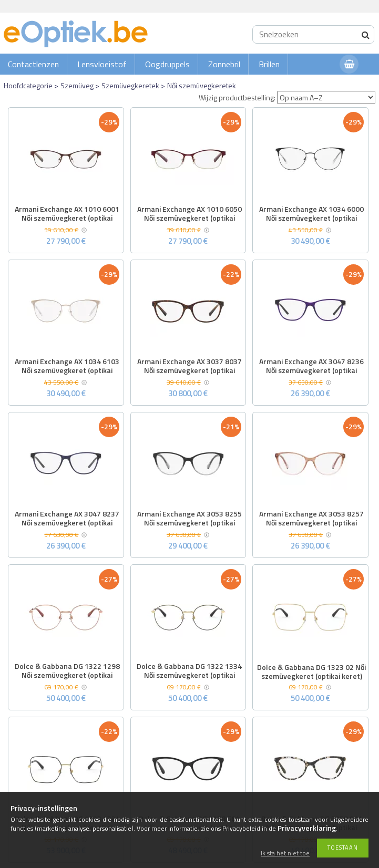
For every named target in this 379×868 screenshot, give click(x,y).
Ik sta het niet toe (285, 854)
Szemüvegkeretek (130, 85)
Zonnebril (224, 64)
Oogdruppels (167, 64)
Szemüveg (77, 85)
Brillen (269, 64)
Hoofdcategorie (28, 85)
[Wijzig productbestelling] (326, 97)
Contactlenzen (33, 64)
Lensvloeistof (102, 64)
